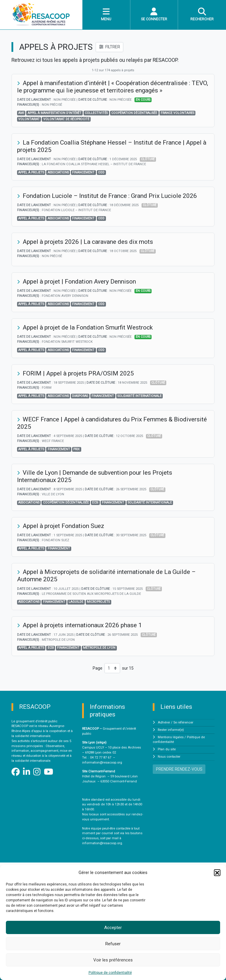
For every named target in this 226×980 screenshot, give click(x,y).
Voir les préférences (113, 960)
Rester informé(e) (171, 730)
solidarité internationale (139, 396)
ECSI (95, 503)
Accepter (113, 928)
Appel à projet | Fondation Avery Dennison (79, 282)
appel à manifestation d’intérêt (55, 113)
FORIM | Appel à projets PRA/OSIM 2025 (78, 373)
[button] (217, 873)
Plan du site (167, 749)
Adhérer (164, 722)
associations (58, 172)
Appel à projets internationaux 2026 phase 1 (82, 625)
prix (77, 449)
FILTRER (110, 47)
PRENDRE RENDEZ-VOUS (179, 769)
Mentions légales (171, 737)
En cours (143, 100)
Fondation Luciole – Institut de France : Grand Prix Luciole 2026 (110, 196)
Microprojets (98, 602)
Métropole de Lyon (99, 648)
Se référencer (183, 722)
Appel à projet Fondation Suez (63, 526)
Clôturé (148, 159)
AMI (21, 113)
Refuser (113, 944)
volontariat (29, 119)
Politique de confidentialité (110, 973)
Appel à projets (31, 172)
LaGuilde (76, 602)
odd (101, 172)
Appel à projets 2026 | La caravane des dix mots (88, 242)
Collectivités (96, 113)
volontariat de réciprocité (66, 119)
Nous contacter (169, 757)
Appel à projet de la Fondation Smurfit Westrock (88, 327)
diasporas (80, 396)
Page (98, 668)
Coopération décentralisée (134, 113)
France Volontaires (177, 113)
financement (83, 172)
